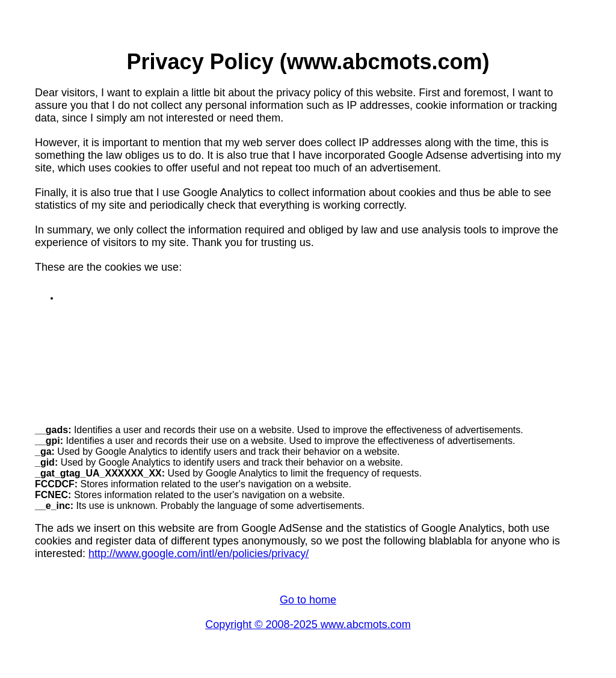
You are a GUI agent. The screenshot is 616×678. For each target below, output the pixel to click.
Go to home (308, 600)
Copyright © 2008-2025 (263, 624)
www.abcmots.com (366, 624)
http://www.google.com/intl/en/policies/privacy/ (199, 553)
